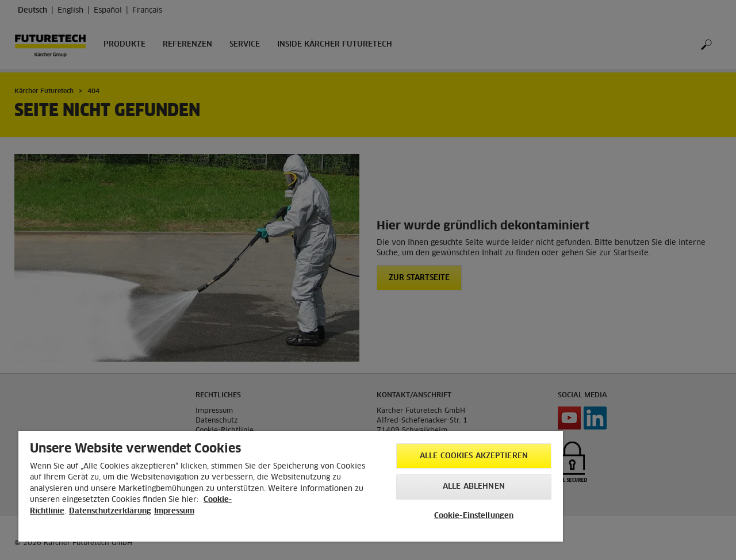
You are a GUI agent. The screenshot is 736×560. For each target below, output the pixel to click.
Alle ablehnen (474, 487)
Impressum (174, 511)
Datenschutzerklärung (110, 511)
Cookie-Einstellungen (474, 516)
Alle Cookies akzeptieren (474, 456)
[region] (291, 486)
